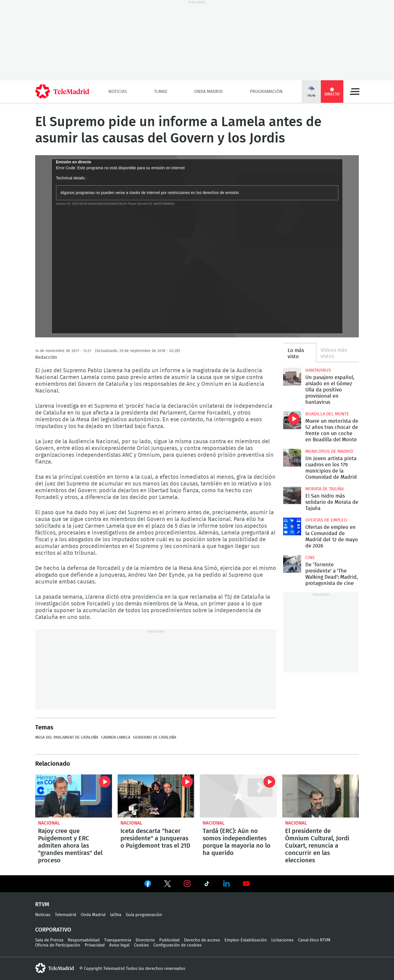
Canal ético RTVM (314, 940)
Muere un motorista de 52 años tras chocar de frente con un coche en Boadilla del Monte (292, 420)
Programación (266, 92)
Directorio (145, 940)
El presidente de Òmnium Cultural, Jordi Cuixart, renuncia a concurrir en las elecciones (321, 796)
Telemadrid (66, 915)
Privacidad (95, 945)
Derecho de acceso (202, 940)
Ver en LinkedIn (227, 884)
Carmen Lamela (116, 738)
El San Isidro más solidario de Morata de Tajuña (292, 495)
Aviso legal (119, 945)
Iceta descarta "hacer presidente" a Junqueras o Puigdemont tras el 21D (156, 796)
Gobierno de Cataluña (155, 738)
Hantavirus (318, 370)
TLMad (161, 92)
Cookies (141, 945)
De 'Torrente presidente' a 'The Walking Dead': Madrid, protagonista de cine (292, 564)
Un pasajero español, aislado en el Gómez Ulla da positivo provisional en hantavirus (292, 377)
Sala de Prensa (49, 940)
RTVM (42, 905)
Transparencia (118, 940)
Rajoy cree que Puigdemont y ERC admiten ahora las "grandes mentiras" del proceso (74, 796)
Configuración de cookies (177, 945)
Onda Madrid (208, 92)
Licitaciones (282, 940)
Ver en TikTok (207, 885)
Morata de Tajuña (324, 489)
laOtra (116, 915)
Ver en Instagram (187, 884)
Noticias (118, 92)
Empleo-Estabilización (246, 940)
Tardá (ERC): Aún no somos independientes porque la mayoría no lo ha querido (238, 796)
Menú (355, 92)
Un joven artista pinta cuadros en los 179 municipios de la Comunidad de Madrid (292, 458)
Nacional (49, 823)
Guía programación (144, 915)
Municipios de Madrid (329, 451)
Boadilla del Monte (327, 414)
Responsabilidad (84, 940)
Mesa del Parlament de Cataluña (67, 738)
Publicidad (169, 940)
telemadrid (55, 968)
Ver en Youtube (246, 884)
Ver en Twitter (167, 885)
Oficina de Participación (58, 945)
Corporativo (53, 930)
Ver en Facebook (148, 885)
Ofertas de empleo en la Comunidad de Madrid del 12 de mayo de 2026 (292, 526)
